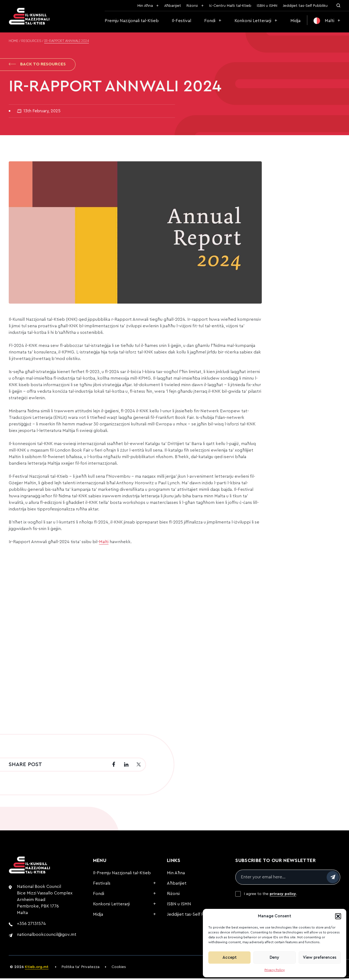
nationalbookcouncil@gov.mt (47, 936)
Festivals (102, 885)
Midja (295, 21)
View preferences (320, 958)
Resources (31, 41)
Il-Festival (181, 21)
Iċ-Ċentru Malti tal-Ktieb (230, 6)
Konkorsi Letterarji (253, 21)
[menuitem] (327, 21)
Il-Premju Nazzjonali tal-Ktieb (122, 875)
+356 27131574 (31, 925)
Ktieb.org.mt (37, 969)
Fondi (210, 21)
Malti (104, 543)
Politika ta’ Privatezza (81, 969)
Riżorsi (192, 6)
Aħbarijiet (173, 6)
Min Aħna (145, 6)
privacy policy (283, 896)
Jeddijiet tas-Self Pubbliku (305, 6)
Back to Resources (37, 65)
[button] (338, 916)
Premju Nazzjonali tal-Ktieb (132, 21)
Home (13, 41)
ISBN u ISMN (267, 6)
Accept (230, 958)
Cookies (119, 969)
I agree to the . (271, 896)
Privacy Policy (275, 970)
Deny (274, 958)
